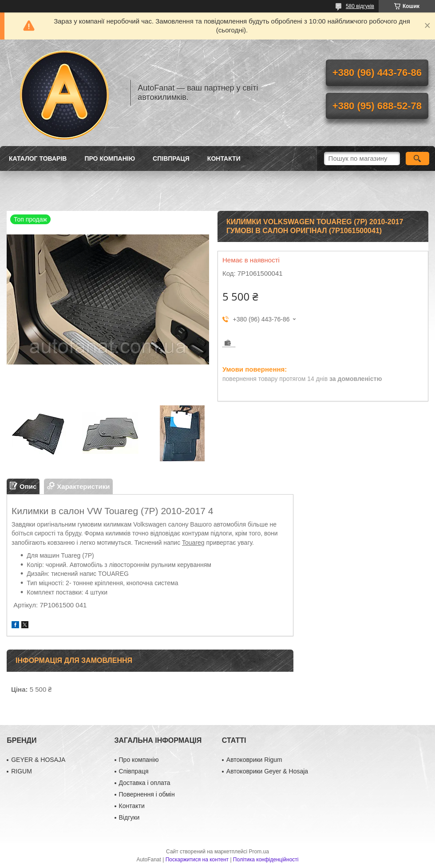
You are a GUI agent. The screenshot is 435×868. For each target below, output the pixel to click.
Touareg (193, 543)
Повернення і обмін (147, 794)
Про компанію (110, 159)
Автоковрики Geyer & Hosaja (267, 771)
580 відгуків (360, 6)
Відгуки (129, 817)
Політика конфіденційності (266, 860)
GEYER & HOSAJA (38, 760)
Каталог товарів (38, 159)
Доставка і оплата (145, 783)
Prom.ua (259, 852)
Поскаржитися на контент (197, 860)
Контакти (224, 159)
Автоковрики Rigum (254, 760)
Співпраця (171, 159)
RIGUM (22, 771)
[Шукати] (417, 159)
